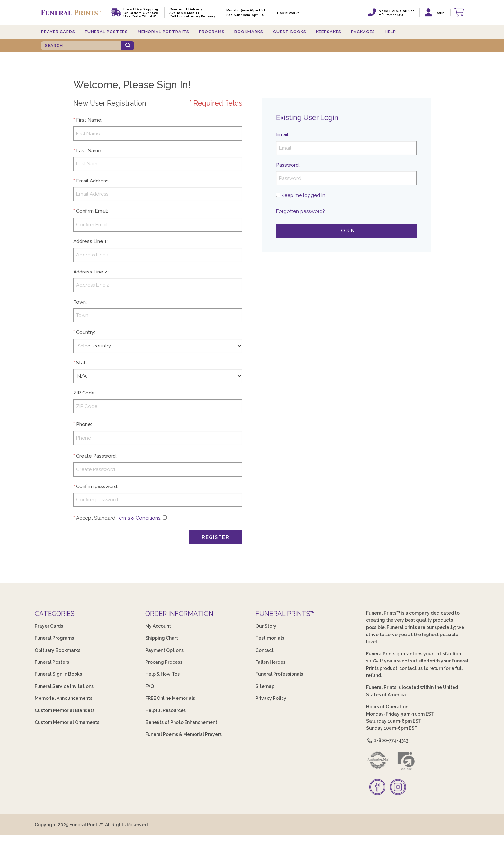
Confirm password (97, 486)
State (82, 363)
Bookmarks (249, 32)
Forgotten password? (301, 211)
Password (287, 165)
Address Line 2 (90, 272)
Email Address (92, 181)
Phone (84, 424)
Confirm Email (92, 211)
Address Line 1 (90, 241)
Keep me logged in (303, 195)
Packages (363, 32)
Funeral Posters (106, 32)
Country (85, 332)
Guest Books (290, 32)
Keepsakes (329, 32)
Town (80, 302)
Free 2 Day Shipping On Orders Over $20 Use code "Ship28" (141, 13)
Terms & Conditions (139, 518)
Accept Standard (96, 518)
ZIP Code (84, 393)
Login (346, 231)
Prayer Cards (58, 32)
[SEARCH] (81, 46)
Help (390, 32)
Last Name (89, 151)
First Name (89, 120)
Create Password (96, 456)
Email (282, 134)
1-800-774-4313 (387, 740)
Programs (212, 32)
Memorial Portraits (163, 32)
